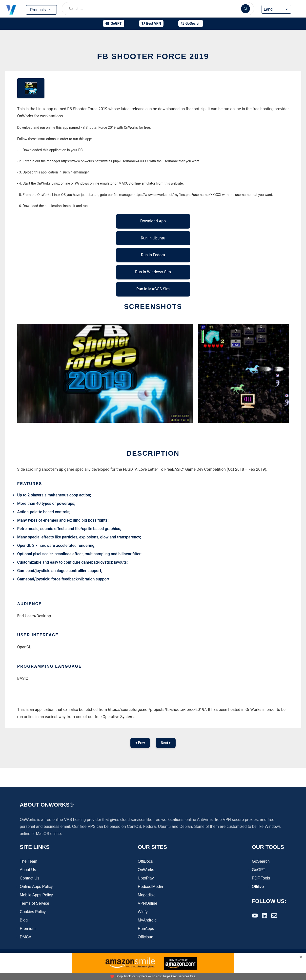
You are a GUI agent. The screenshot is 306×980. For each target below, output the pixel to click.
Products (41, 10)
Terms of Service (34, 904)
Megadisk (146, 895)
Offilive (258, 887)
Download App (153, 221)
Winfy (143, 912)
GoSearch (261, 862)
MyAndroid (147, 921)
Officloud (146, 937)
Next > (166, 743)
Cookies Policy (33, 912)
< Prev (140, 743)
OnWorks (146, 870)
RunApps (146, 929)
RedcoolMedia (150, 887)
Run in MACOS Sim (153, 289)
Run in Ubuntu (153, 238)
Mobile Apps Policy (36, 895)
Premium (28, 929)
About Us (28, 870)
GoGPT (259, 870)
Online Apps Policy (36, 887)
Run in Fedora (153, 255)
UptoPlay (146, 879)
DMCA (26, 937)
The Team (29, 862)
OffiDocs (145, 862)
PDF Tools (261, 879)
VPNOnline (148, 904)
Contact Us (30, 879)
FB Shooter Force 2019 (153, 56)
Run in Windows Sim (153, 272)
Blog (24, 921)
